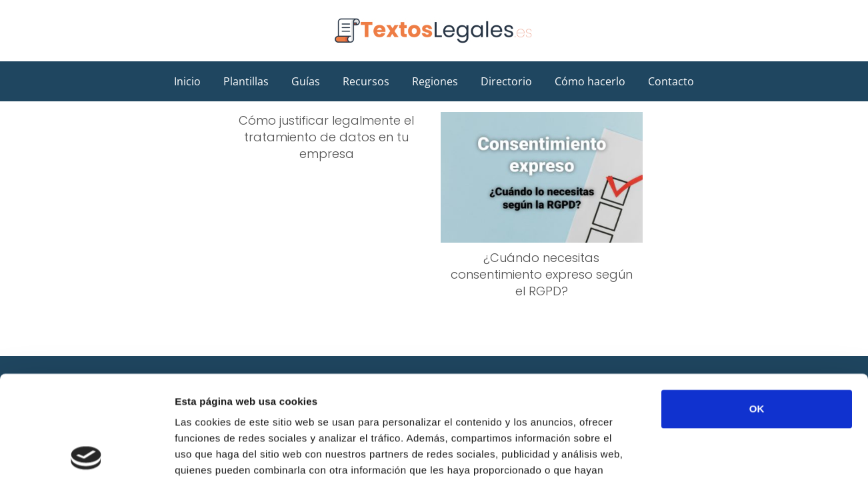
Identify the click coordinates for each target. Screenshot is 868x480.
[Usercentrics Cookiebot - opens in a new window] (86, 454)
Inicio (187, 81)
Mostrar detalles (716, 454)
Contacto (671, 81)
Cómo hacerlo (590, 81)
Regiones (435, 81)
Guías (306, 81)
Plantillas (246, 81)
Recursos (366, 81)
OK (757, 306)
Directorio (506, 81)
